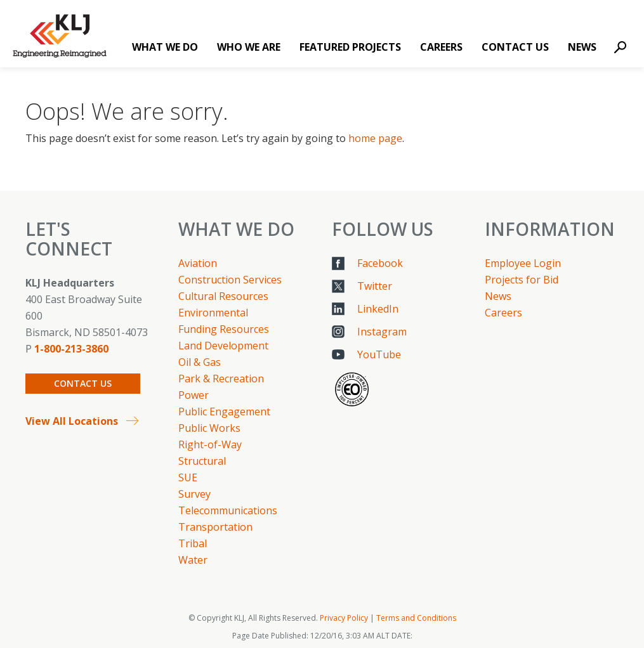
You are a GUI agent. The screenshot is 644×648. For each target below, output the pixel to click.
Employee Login (523, 263)
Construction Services (230, 280)
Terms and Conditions (416, 618)
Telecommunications (228, 510)
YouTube (379, 354)
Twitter (375, 286)
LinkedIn (378, 309)
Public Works (209, 428)
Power (194, 395)
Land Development (223, 346)
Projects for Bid (522, 280)
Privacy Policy (344, 618)
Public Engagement (224, 411)
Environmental (213, 313)
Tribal (193, 543)
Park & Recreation (221, 379)
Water (193, 560)
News (582, 47)
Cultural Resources (223, 296)
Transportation (215, 527)
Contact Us (515, 47)
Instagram (382, 332)
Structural (202, 461)
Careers (441, 47)
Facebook (380, 263)
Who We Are (249, 47)
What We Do (165, 47)
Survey (194, 494)
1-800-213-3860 (71, 349)
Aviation (198, 263)
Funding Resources (224, 329)
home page (375, 138)
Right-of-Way (210, 444)
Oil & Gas (200, 362)
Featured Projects (350, 47)
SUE (188, 477)
